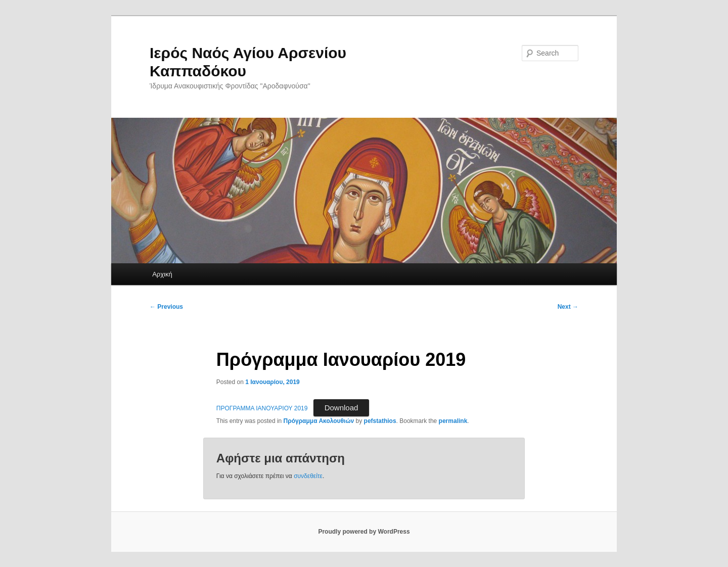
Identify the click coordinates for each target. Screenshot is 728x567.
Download (342, 408)
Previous (166, 307)
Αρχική (162, 274)
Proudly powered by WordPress (364, 532)
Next (568, 307)
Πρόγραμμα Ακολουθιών (319, 421)
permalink (453, 421)
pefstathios (380, 421)
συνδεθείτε (308, 476)
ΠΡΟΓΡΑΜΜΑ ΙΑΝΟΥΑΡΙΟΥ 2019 (262, 408)
